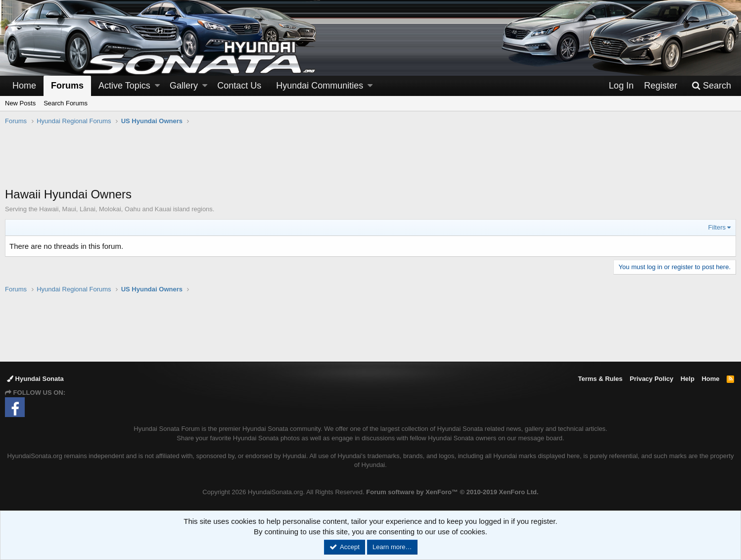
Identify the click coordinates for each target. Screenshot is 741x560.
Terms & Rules (600, 379)
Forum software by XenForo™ (452, 492)
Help (688, 379)
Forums (67, 86)
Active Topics (124, 86)
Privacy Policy (651, 379)
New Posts (20, 103)
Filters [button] (717, 227)
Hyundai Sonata (35, 379)
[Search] (711, 86)
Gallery (184, 86)
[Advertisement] (370, 161)
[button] (157, 86)
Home (24, 86)
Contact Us (239, 86)
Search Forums (66, 103)
